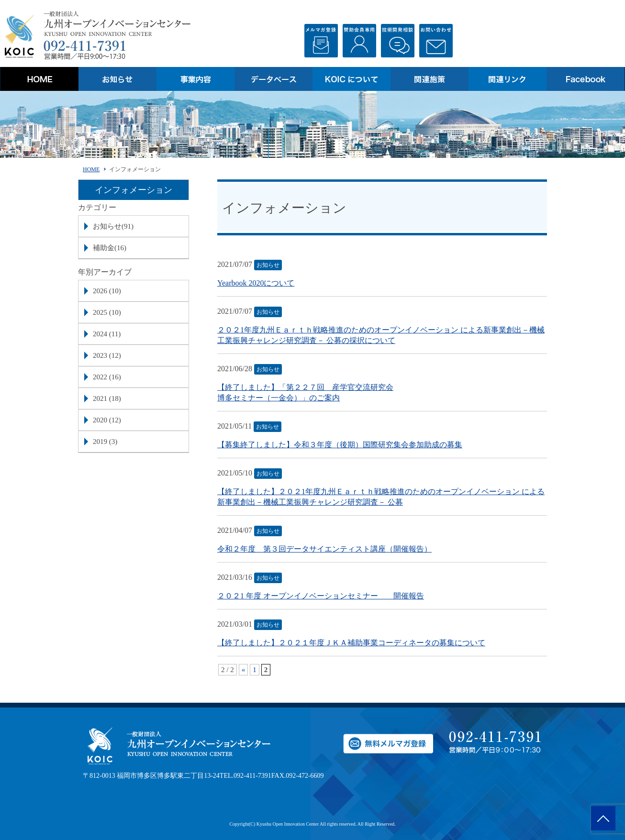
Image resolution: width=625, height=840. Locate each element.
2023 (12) (107, 355)
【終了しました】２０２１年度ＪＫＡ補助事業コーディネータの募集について (351, 643)
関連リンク (508, 79)
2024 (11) (107, 334)
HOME (39, 79)
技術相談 (398, 41)
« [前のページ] (244, 670)
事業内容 (195, 79)
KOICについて (352, 79)
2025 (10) (107, 312)
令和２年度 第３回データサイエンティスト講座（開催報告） (324, 549)
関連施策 (430, 79)
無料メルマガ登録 (321, 41)
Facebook (586, 79)
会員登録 (359, 41)
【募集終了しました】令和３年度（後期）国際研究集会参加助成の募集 (340, 445)
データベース (273, 79)
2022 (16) (107, 377)
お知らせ (117, 79)
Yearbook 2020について (256, 283)
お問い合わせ (436, 41)
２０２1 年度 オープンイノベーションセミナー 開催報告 (321, 596)
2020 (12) (107, 420)
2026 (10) (107, 291)
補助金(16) (110, 248)
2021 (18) (107, 398)
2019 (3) (105, 442)
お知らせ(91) (113, 226)
